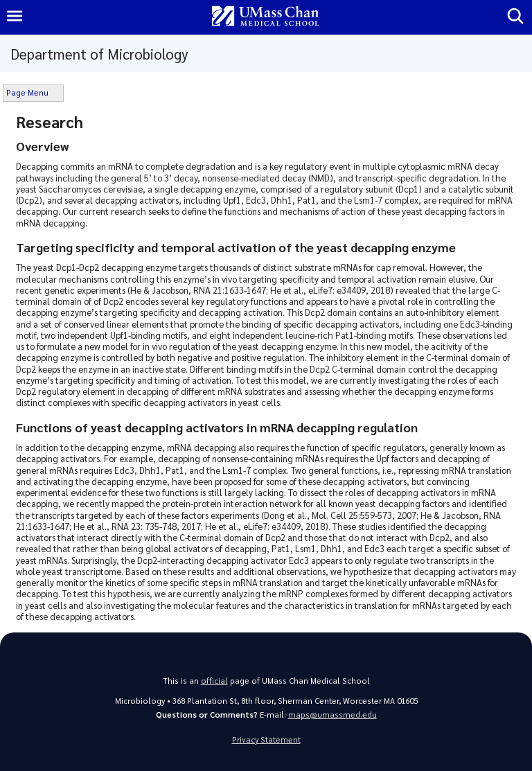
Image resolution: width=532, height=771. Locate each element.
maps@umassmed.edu (332, 715)
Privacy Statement (266, 739)
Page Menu (27, 92)
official (214, 681)
